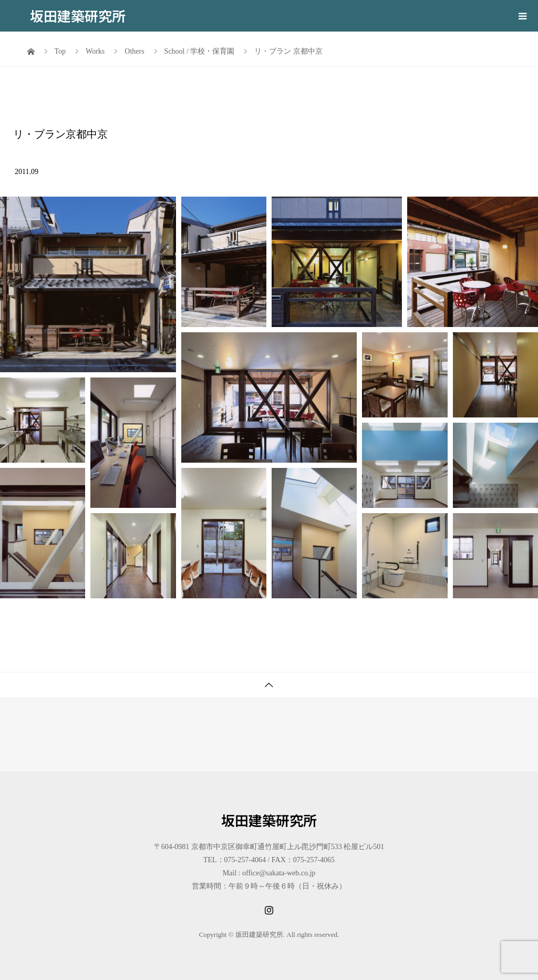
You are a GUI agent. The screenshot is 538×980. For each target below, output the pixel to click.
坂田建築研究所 (78, 16)
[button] (88, 284)
